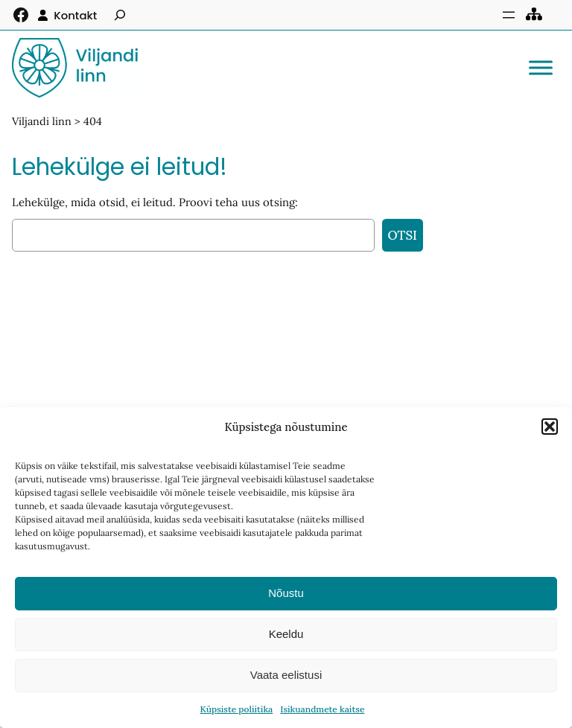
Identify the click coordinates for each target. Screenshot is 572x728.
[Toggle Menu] (541, 67)
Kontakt (75, 15)
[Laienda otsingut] (120, 15)
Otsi (403, 235)
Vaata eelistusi (286, 675)
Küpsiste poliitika (237, 709)
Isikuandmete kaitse (322, 709)
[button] (550, 427)
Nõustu (286, 593)
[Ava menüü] (509, 15)
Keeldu (286, 634)
